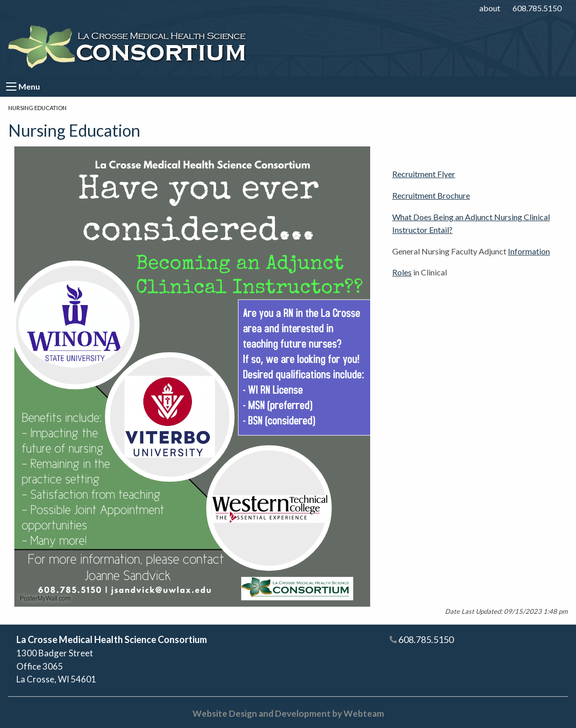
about (490, 8)
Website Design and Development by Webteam (288, 713)
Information (529, 251)
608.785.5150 (537, 8)
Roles (402, 272)
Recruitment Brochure (431, 195)
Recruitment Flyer (424, 174)
